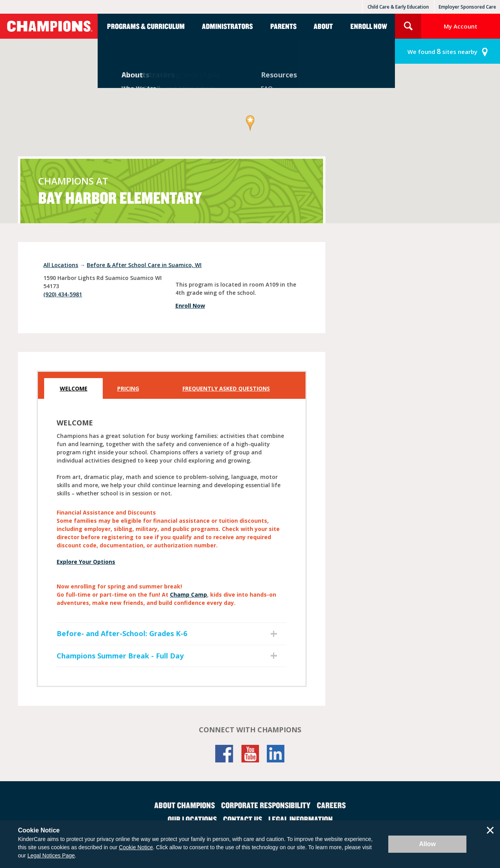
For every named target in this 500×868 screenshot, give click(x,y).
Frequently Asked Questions (226, 388)
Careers (331, 805)
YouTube (250, 754)
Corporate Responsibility (266, 805)
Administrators (227, 26)
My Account (461, 26)
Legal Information (301, 819)
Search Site (408, 26)
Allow (428, 844)
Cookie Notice (136, 847)
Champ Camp (188, 595)
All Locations (61, 265)
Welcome (74, 388)
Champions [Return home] (49, 26)
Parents (283, 26)
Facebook (224, 754)
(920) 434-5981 (63, 294)
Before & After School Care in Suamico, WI (144, 265)
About (323, 26)
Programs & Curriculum (146, 26)
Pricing (128, 388)
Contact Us (243, 819)
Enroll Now (369, 26)
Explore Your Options (86, 562)
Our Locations (192, 819)
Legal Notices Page (51, 855)
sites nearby (442, 51)
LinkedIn (276, 754)
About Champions (185, 805)
